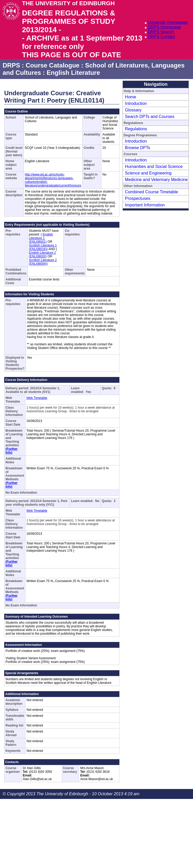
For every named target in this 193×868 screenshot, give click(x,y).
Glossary (133, 110)
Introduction (136, 103)
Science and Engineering (148, 173)
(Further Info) (12, 451)
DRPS (11, 65)
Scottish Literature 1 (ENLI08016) (43, 247)
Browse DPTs (137, 148)
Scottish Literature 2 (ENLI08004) (43, 262)
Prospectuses (138, 198)
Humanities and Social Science (154, 167)
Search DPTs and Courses (150, 117)
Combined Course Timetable (151, 192)
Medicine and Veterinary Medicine (156, 180)
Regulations (136, 129)
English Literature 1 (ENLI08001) (41, 238)
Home (131, 97)
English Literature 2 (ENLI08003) (42, 255)
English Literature (73, 73)
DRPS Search (161, 32)
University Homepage (168, 22)
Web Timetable (37, 398)
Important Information (145, 205)
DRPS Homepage (164, 27)
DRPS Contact (161, 36)
